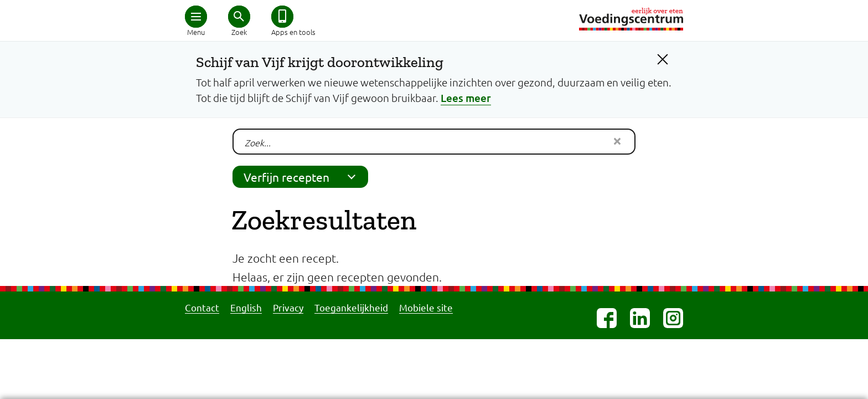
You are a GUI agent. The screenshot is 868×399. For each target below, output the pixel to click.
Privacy (288, 307)
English (246, 307)
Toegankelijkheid (351, 307)
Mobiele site (426, 307)
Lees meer (466, 98)
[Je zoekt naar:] (434, 142)
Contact (202, 307)
